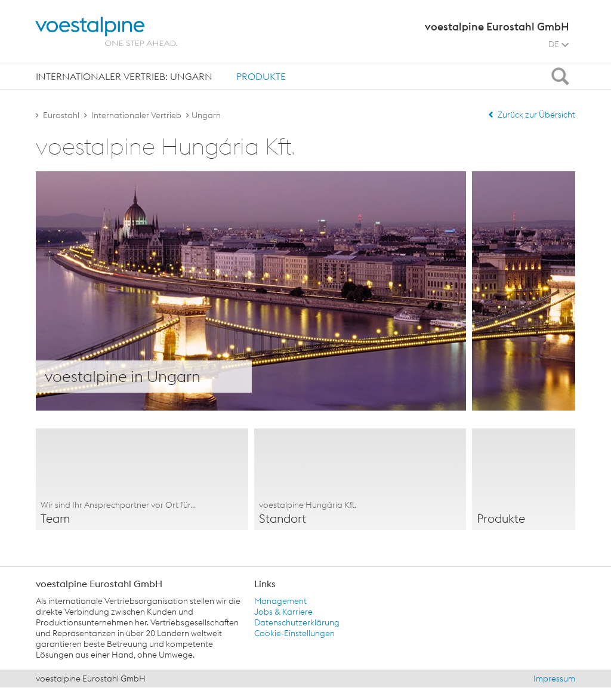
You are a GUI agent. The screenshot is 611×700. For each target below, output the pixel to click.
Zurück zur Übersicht (531, 115)
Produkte (261, 76)
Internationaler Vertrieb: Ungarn (124, 76)
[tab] (124, 76)
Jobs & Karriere (283, 612)
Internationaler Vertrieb (136, 115)
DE (558, 44)
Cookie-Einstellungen (294, 633)
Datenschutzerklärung (297, 622)
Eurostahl (61, 115)
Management (280, 601)
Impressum (554, 679)
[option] (142, 479)
